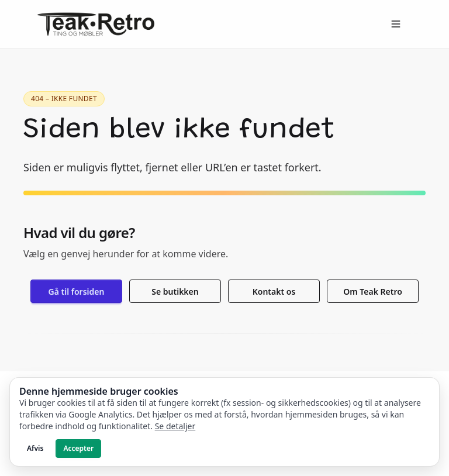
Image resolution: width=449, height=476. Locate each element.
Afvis (35, 448)
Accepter (78, 448)
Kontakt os (274, 292)
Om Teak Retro (373, 292)
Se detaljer (175, 426)
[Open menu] (396, 24)
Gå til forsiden (77, 292)
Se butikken (175, 292)
